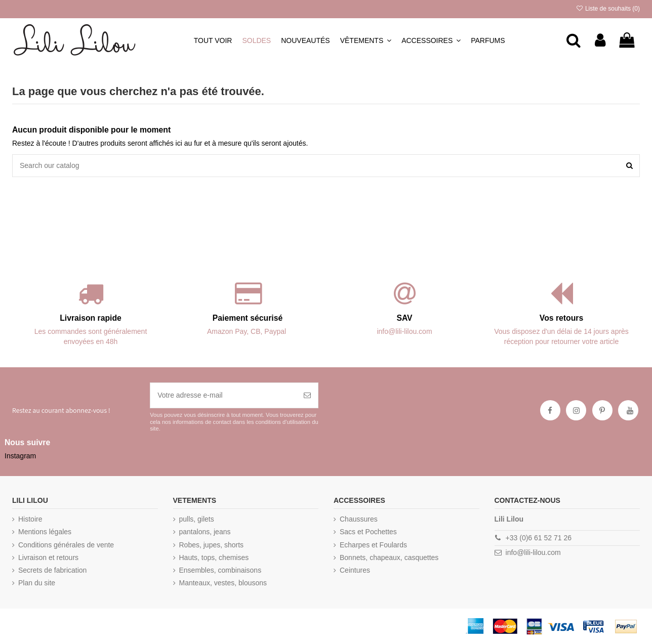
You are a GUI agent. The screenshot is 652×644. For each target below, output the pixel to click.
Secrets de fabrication (52, 570)
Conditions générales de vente (66, 545)
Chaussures (359, 519)
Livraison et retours (48, 557)
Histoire (30, 519)
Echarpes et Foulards (373, 545)
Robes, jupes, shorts (212, 545)
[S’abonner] (307, 395)
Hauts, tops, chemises (214, 557)
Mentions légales (45, 532)
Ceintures (355, 570)
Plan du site (37, 583)
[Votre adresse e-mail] (223, 395)
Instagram (20, 456)
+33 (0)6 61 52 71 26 (539, 538)
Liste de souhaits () (608, 9)
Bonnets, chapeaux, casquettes (389, 557)
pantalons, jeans (205, 532)
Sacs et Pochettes (368, 532)
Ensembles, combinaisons (220, 570)
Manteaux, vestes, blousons (223, 583)
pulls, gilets (197, 519)
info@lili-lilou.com (533, 552)
